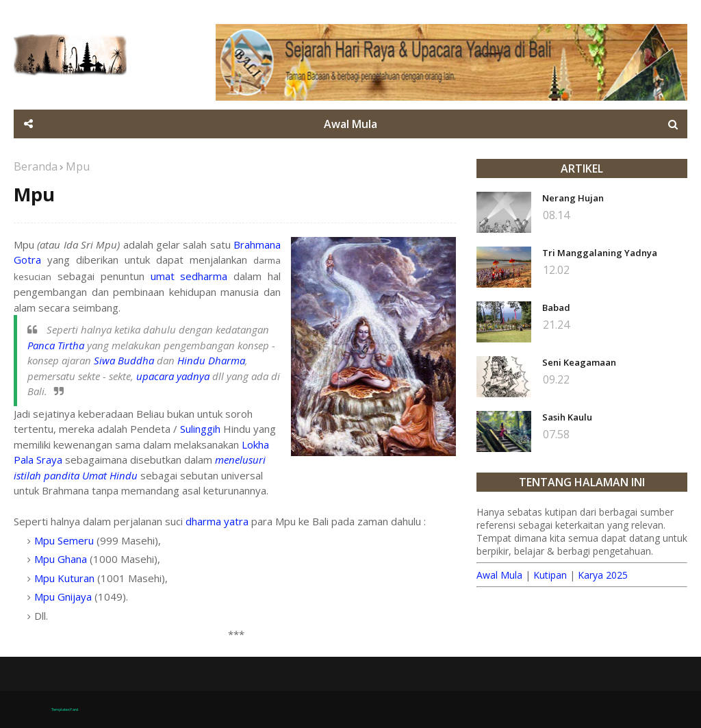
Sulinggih (200, 429)
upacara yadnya (173, 376)
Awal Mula (499, 575)
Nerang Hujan (573, 198)
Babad (556, 307)
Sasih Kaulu (567, 417)
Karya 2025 (603, 575)
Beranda (36, 166)
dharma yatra (217, 521)
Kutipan (550, 575)
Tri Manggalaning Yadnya (600, 253)
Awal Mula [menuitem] (350, 124)
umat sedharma (189, 276)
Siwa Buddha (124, 360)
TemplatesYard (65, 710)
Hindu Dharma (211, 360)
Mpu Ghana (61, 559)
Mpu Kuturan (64, 578)
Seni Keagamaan (579, 362)
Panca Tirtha (56, 345)
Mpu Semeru (64, 540)
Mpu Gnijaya (63, 597)
